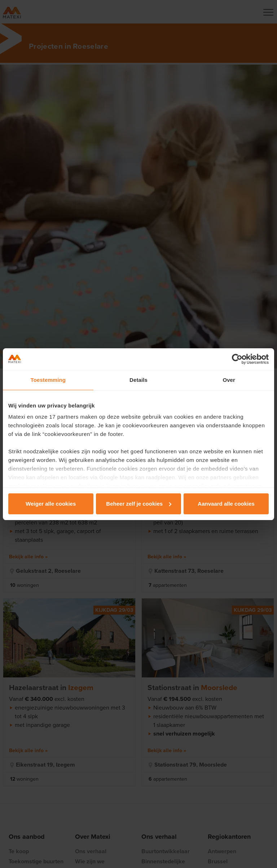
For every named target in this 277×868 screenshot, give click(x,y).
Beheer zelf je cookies (139, 504)
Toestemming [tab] (48, 380)
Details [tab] (138, 380)
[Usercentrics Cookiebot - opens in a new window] (237, 359)
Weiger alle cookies (51, 504)
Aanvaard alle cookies (226, 504)
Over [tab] (229, 380)
